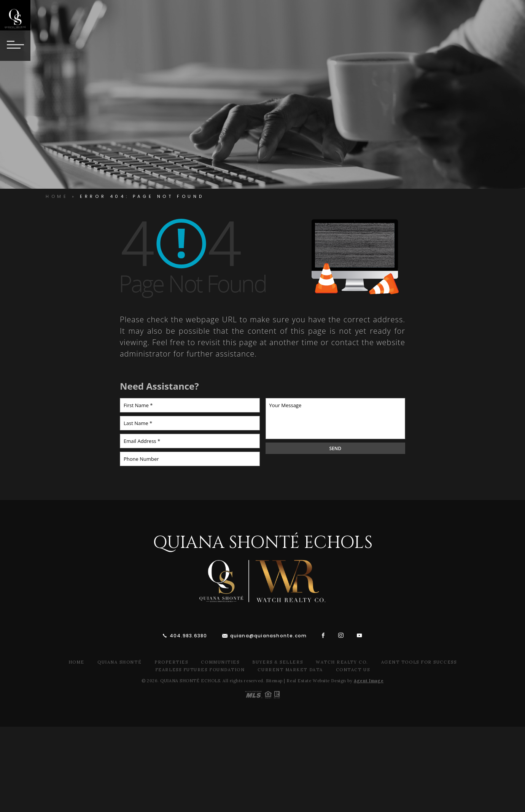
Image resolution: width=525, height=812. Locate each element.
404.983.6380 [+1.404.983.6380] (188, 636)
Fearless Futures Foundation (200, 670)
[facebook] (323, 635)
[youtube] (360, 635)
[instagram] (341, 635)
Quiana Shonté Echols (263, 543)
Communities (220, 662)
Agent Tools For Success (419, 662)
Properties (171, 662)
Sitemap (274, 681)
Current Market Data (290, 670)
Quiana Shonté (119, 662)
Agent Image (369, 681)
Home (76, 662)
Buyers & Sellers (278, 662)
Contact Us (353, 670)
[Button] (15, 46)
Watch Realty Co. (342, 662)
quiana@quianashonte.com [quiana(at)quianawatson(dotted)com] (269, 636)
